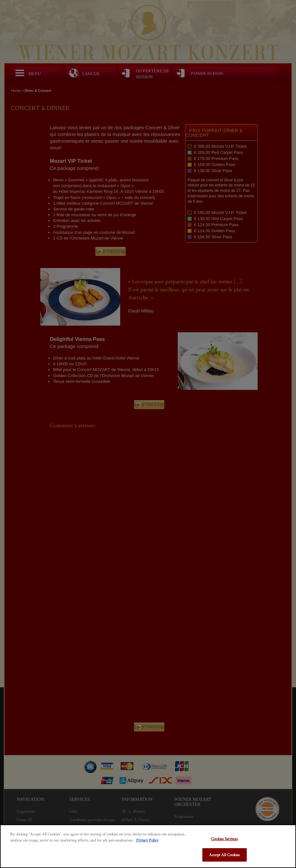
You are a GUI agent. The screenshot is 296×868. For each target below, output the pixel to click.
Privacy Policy (147, 840)
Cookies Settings (224, 839)
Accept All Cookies (224, 855)
